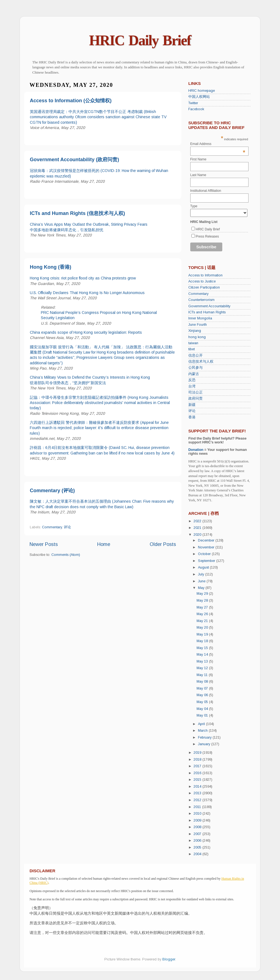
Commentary (52, 527)
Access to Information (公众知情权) (71, 101)
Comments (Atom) (66, 555)
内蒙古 (194, 374)
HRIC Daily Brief (140, 40)
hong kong (197, 337)
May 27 (203, 607)
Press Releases (207, 236)
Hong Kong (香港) (51, 267)
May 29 (203, 594)
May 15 (203, 648)
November (207, 547)
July (202, 574)
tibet (191, 349)
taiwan (193, 343)
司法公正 (196, 392)
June (202, 581)
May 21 (203, 621)
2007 (198, 834)
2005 (198, 847)
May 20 (203, 628)
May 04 (203, 709)
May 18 (203, 641)
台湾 (192, 386)
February (205, 737)
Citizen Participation (204, 287)
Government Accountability (209, 306)
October (205, 554)
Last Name (198, 175)
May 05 (203, 702)
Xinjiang (195, 331)
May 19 (203, 634)
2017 (198, 766)
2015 (198, 780)
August (204, 567)
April (202, 724)
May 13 (203, 661)
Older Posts (163, 544)
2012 (198, 800)
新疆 (192, 405)
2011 (198, 807)
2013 (198, 793)
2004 (198, 854)
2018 (198, 760)
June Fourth (198, 325)
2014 (198, 787)
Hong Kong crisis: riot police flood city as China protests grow (83, 278)
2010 (198, 814)
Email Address (218, 144)
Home (104, 544)
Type (194, 206)
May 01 (203, 715)
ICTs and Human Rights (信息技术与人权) (77, 213)
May (202, 588)
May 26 (203, 614)
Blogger (169, 959)
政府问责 (196, 399)
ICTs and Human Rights (207, 312)
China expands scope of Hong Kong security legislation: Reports (86, 332)
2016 (198, 773)
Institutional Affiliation (206, 191)
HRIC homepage (202, 91)
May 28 (203, 601)
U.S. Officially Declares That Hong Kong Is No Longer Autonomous (87, 293)
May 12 (203, 668)
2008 (198, 827)
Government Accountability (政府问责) (74, 160)
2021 (198, 528)
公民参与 (196, 368)
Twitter (193, 103)
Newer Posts (44, 544)
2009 (198, 820)
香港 (192, 417)
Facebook (196, 109)
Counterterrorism (201, 300)
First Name (198, 159)
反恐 (192, 380)
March (203, 731)
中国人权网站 (199, 97)
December (207, 540)
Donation (196, 450)
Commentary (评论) (52, 491)
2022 (198, 521)
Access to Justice (202, 281)
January (205, 744)
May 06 (203, 695)
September (207, 561)
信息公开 (196, 356)
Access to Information (205, 275)
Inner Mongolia (200, 318)
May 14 (203, 655)
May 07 (203, 688)
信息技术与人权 (201, 362)
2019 (198, 753)
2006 (198, 841)
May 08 (203, 682)
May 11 (203, 675)
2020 (198, 535)
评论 (67, 527)
